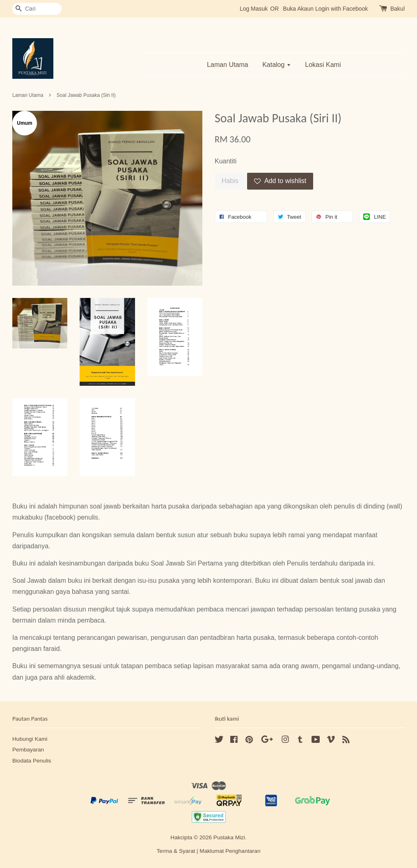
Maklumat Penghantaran (230, 851)
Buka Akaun (298, 9)
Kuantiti (226, 161)
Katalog (277, 65)
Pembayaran (28, 750)
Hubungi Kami (30, 739)
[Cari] (37, 9)
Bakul (398, 9)
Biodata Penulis (32, 761)
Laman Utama (228, 65)
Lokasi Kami (323, 65)
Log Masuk (254, 9)
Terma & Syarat (176, 851)
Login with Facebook (341, 9)
